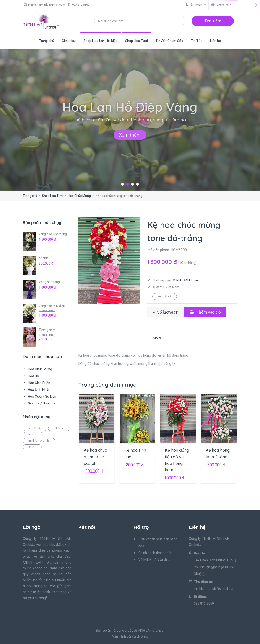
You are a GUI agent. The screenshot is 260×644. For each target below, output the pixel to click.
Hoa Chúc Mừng (79, 196)
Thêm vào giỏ (205, 312)
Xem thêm (130, 135)
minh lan (59, 428)
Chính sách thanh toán (155, 553)
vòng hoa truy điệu (52, 306)
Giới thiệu (69, 41)
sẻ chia (44, 258)
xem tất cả (165, 296)
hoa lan (33, 435)
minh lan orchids (39, 441)
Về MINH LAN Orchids (155, 560)
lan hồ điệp (35, 428)
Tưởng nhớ (47, 330)
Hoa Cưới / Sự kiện (42, 397)
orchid (32, 447)
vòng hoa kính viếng (53, 234)
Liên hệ (215, 41)
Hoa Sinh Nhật (39, 390)
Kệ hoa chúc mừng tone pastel (95, 457)
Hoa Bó (33, 376)
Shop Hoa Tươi (136, 41)
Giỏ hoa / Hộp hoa (42, 403)
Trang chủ (47, 41)
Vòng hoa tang (49, 282)
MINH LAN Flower (186, 280)
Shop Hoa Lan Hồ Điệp (100, 41)
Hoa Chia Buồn (39, 383)
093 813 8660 (79, 5)
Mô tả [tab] (157, 338)
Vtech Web (139, 636)
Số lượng (166, 312)
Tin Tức (197, 41)
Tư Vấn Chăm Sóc (169, 41)
